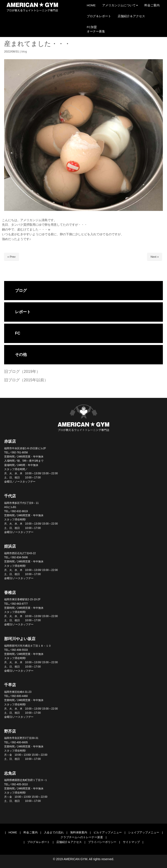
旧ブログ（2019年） (22, 372)
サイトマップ (131, 842)
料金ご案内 (31, 832)
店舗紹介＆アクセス (69, 842)
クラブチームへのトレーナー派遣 (82, 837)
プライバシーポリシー (102, 842)
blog (24, 51)
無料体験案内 (79, 832)
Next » (155, 257)
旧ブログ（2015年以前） (26, 380)
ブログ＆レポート (38, 842)
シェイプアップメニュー (144, 832)
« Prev (12, 257)
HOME (13, 832)
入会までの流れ (54, 832)
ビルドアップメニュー (108, 832)
